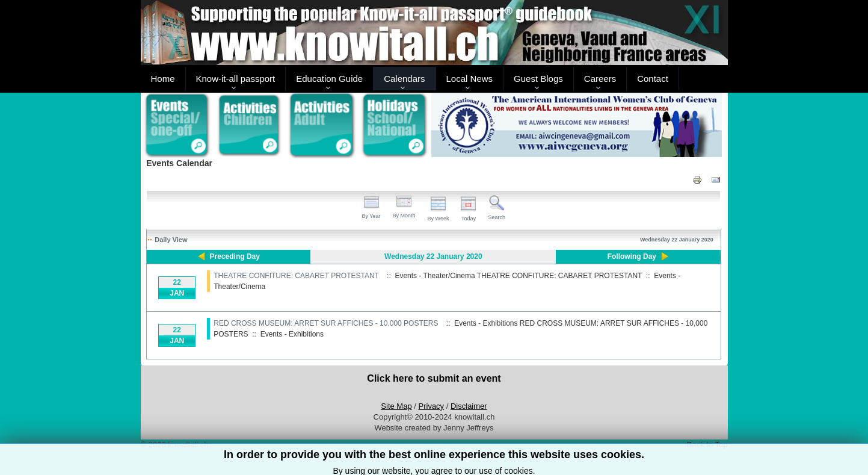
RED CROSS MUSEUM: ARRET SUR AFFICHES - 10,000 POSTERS (326, 323)
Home (163, 79)
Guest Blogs (538, 79)
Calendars (404, 79)
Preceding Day (235, 256)
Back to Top (707, 445)
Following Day (632, 256)
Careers (600, 79)
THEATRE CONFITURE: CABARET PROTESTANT (296, 276)
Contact (653, 79)
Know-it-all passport (236, 79)
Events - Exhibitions (292, 334)
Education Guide (329, 79)
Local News (470, 79)
